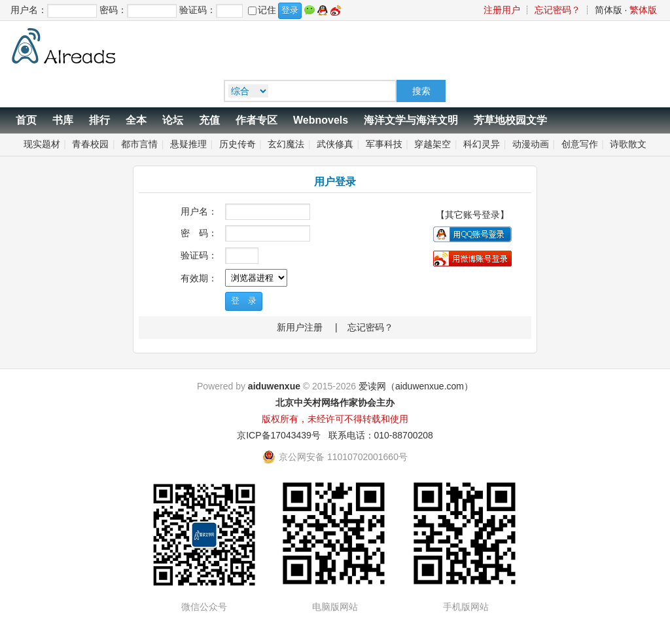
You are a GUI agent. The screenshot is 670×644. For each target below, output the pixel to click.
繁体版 (643, 10)
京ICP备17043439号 (279, 435)
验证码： (199, 255)
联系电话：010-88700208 (381, 435)
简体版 (608, 10)
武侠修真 (335, 144)
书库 (63, 120)
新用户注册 (300, 327)
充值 (209, 120)
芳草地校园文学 (510, 120)
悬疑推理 (188, 144)
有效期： (199, 278)
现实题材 (42, 144)
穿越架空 (432, 144)
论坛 (173, 120)
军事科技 (384, 144)
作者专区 (256, 120)
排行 (99, 120)
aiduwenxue (274, 386)
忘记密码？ (557, 10)
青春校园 (90, 144)
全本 (136, 120)
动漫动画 (531, 144)
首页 (26, 120)
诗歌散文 (628, 144)
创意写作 (580, 144)
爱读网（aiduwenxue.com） (416, 386)
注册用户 (502, 10)
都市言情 (139, 144)
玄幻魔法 (286, 144)
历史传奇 (238, 144)
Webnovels (321, 120)
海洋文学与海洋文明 (411, 120)
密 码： (199, 233)
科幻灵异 (482, 144)
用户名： (199, 211)
